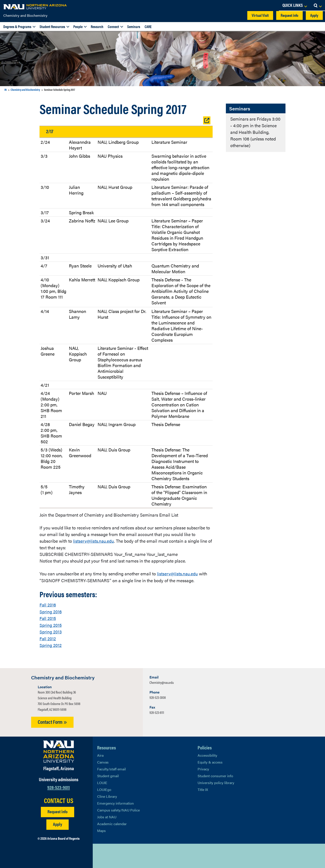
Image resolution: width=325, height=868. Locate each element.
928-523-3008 (158, 696)
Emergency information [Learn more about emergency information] (115, 802)
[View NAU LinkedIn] (118, 855)
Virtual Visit (260, 15)
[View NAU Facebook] (109, 855)
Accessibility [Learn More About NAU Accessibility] (207, 754)
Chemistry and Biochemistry (25, 15)
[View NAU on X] (100, 855)
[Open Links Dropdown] (295, 6)
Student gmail (108, 775)
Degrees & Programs (17, 27)
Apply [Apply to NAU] (58, 823)
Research (97, 27)
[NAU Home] (35, 7)
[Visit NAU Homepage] (59, 750)
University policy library (216, 782)
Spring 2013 (51, 631)
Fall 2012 (48, 638)
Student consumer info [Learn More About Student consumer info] (215, 775)
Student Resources (52, 27)
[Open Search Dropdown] (318, 6)
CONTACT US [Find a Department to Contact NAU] (59, 800)
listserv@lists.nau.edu (94, 541)
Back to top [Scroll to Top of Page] (275, 855)
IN (6, 90)
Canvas (103, 761)
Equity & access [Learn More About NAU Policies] (210, 761)
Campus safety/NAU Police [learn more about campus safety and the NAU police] (118, 809)
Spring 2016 (51, 611)
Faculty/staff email (111, 768)
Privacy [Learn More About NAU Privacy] (203, 768)
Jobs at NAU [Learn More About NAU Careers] (107, 816)
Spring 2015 (51, 624)
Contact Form (52, 721)
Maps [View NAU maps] (101, 829)
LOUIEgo (104, 788)
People (78, 27)
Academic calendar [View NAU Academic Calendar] (112, 823)
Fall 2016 (48, 604)
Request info (289, 15)
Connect (113, 27)
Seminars (134, 27)
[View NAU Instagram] (127, 855)
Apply (314, 15)
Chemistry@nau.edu (162, 681)
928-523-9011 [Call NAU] (59, 786)
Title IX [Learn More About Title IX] (203, 788)
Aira (100, 754)
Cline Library (107, 795)
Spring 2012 (51, 644)
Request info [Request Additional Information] (58, 810)
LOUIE (102, 782)
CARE (148, 27)
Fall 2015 (48, 618)
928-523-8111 (157, 711)
